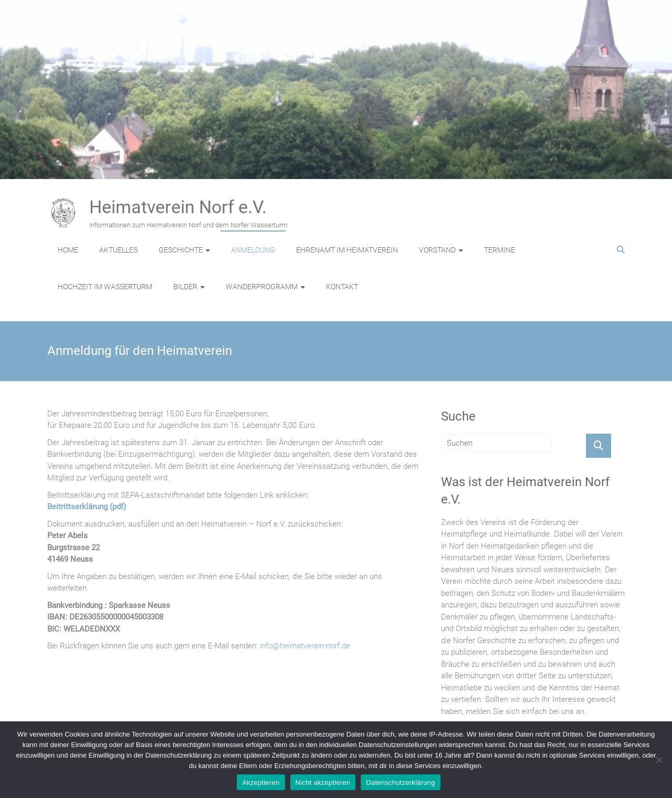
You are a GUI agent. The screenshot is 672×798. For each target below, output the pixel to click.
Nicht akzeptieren (323, 783)
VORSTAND (437, 250)
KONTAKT (342, 287)
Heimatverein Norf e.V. (178, 207)
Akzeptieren (261, 783)
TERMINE (500, 250)
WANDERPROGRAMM (262, 287)
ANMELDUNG (253, 250)
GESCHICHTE (181, 250)
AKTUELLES (118, 250)
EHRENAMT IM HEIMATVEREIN (347, 250)
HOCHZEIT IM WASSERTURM (105, 287)
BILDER (185, 287)
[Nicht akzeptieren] (659, 760)
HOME (68, 250)
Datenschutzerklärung (400, 783)
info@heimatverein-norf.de (305, 646)
